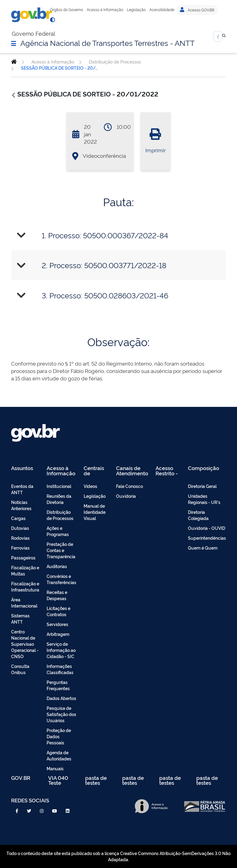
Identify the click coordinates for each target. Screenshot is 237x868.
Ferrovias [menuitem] (20, 548)
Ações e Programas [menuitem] (58, 531)
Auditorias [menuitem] (57, 566)
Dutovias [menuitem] (20, 528)
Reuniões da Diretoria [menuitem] (59, 499)
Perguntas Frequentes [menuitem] (58, 685)
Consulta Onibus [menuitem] (20, 669)
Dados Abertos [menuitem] (61, 698)
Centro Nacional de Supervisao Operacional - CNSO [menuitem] (25, 644)
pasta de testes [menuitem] (96, 780)
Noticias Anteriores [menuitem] (21, 505)
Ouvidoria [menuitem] (126, 496)
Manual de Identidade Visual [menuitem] (95, 512)
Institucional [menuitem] (59, 486)
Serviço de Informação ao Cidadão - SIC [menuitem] (61, 650)
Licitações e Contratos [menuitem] (58, 611)
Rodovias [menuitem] (20, 538)
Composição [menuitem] (204, 468)
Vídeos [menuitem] (90, 486)
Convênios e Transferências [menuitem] (61, 579)
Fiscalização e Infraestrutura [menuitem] (25, 586)
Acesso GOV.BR (197, 10)
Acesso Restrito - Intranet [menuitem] (167, 471)
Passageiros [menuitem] (23, 557)
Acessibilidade (162, 10)
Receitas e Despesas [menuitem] (57, 595)
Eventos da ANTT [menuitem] (22, 489)
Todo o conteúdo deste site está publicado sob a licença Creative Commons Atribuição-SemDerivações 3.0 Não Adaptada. (118, 856)
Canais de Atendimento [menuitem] (132, 471)
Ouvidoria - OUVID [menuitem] (207, 528)
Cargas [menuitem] (18, 518)
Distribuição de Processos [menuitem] (60, 515)
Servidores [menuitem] (57, 624)
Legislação (136, 10)
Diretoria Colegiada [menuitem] (198, 515)
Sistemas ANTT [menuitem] (20, 618)
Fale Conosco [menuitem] (129, 486)
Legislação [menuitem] (95, 496)
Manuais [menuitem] (55, 768)
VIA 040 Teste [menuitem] (58, 780)
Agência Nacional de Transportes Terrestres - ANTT (108, 43)
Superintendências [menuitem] (207, 538)
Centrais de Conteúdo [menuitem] (96, 471)
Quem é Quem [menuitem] (203, 548)
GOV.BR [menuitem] (21, 778)
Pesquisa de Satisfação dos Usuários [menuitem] (61, 714)
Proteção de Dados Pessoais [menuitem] (59, 736)
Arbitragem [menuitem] (58, 634)
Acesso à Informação (105, 10)
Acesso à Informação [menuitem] (61, 471)
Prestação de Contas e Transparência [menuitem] (61, 550)
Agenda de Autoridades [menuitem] (59, 755)
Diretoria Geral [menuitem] (202, 486)
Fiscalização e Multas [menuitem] (25, 570)
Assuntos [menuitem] (22, 468)
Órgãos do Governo (67, 10)
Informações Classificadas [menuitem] (60, 669)
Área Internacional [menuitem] (24, 602)
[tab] (118, 235)
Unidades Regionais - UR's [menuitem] (204, 499)
